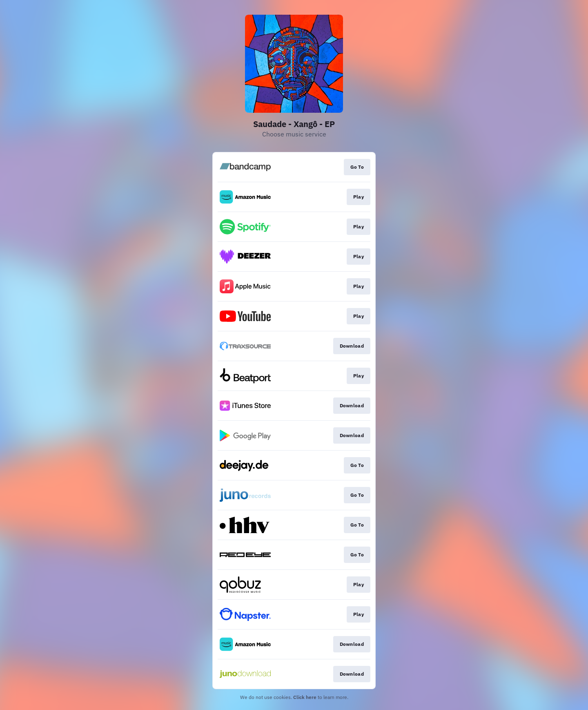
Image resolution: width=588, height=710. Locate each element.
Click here (305, 697)
